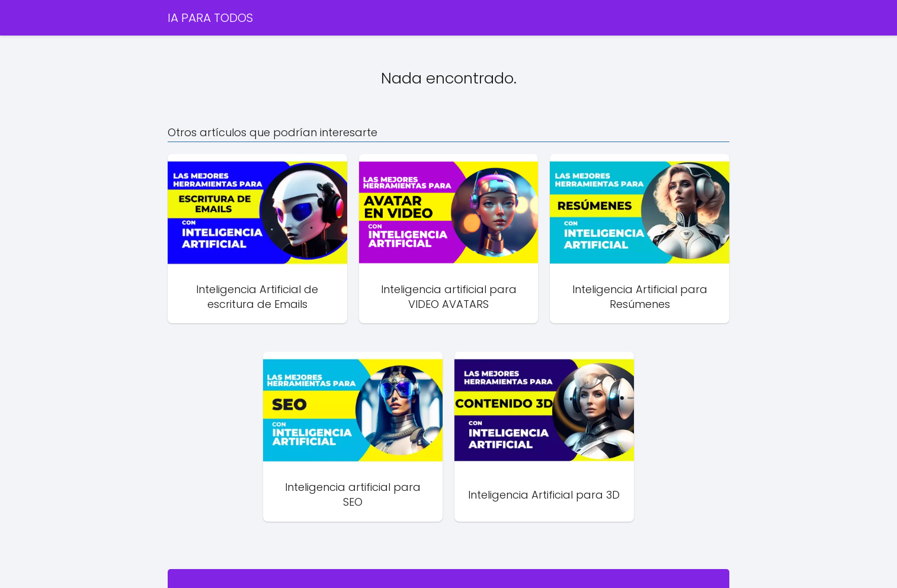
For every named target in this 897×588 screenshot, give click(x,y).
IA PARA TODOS (210, 18)
